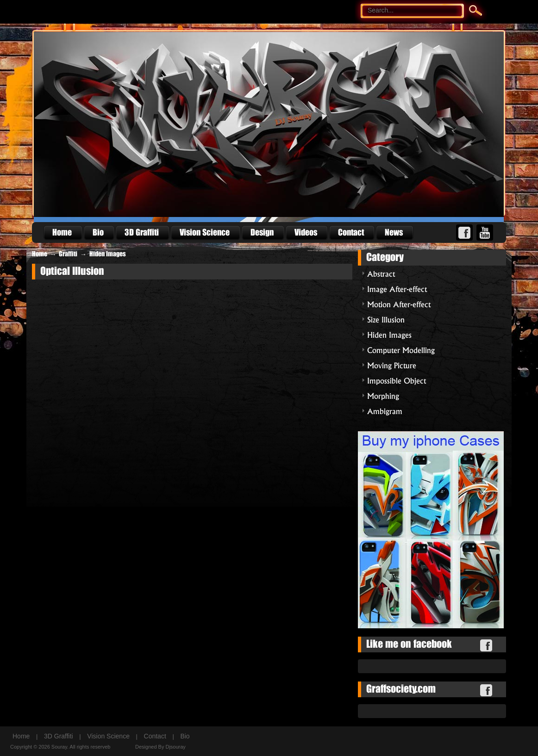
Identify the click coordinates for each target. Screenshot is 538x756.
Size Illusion (386, 319)
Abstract (381, 273)
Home (40, 254)
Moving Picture (392, 365)
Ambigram (385, 411)
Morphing (383, 395)
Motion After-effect (399, 304)
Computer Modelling (401, 350)
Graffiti (68, 254)
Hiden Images (108, 254)
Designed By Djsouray (160, 747)
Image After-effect (397, 288)
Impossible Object (397, 380)
